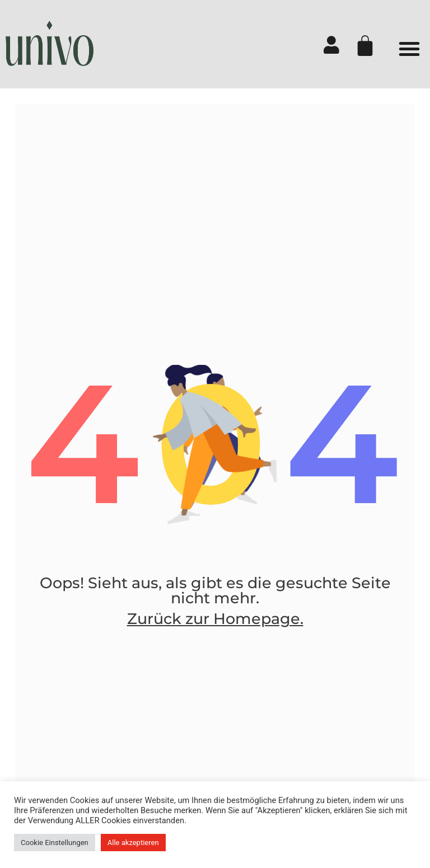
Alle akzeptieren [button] (133, 843)
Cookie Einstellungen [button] (55, 843)
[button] (409, 49)
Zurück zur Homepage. (215, 632)
